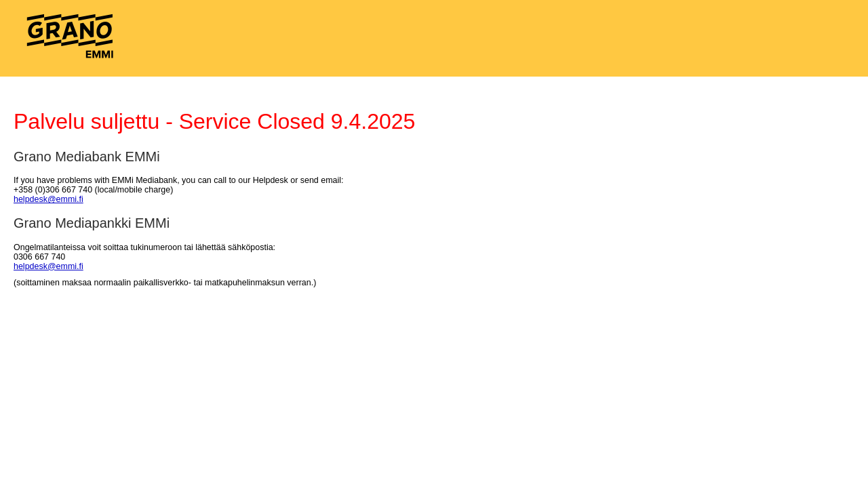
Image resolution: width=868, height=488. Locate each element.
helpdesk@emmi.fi (48, 199)
